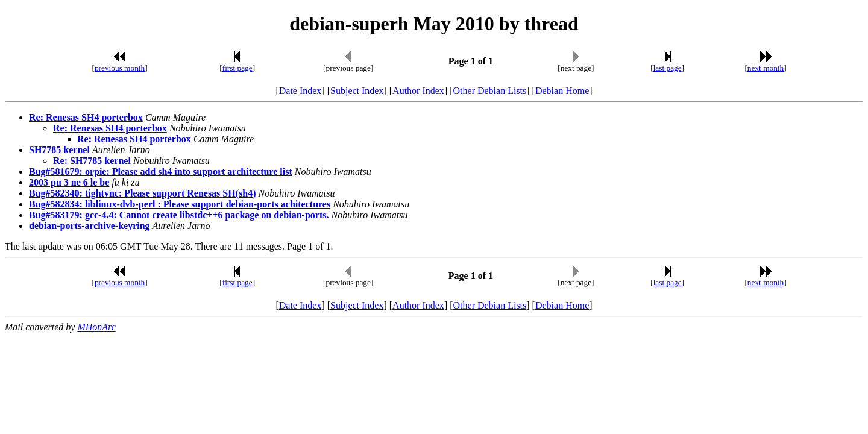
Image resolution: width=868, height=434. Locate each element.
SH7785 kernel (59, 150)
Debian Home (562, 91)
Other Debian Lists (490, 91)
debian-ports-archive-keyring (90, 226)
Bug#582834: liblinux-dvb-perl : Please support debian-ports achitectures (180, 204)
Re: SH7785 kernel (92, 161)
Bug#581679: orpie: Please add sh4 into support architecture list (161, 171)
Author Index (418, 91)
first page (237, 68)
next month (766, 68)
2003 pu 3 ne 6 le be (69, 182)
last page (668, 68)
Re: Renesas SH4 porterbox (86, 117)
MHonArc (96, 327)
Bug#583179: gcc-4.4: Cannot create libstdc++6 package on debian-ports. (179, 215)
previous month (120, 68)
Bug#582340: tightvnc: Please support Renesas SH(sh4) (142, 193)
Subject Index (357, 91)
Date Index (300, 91)
